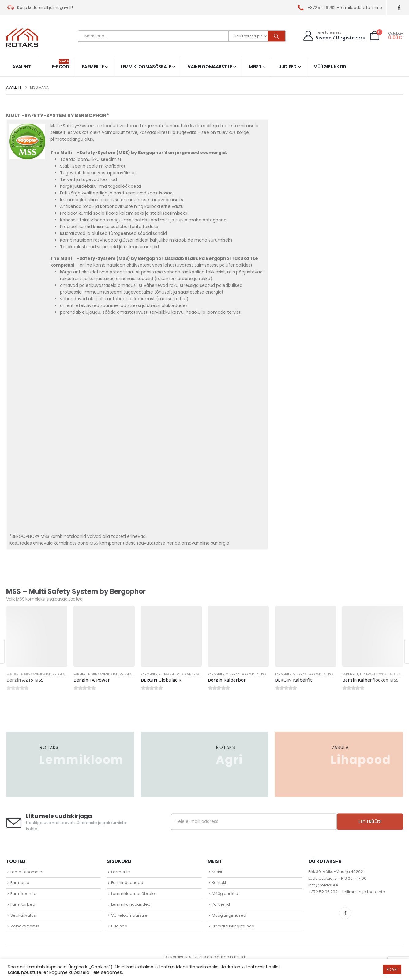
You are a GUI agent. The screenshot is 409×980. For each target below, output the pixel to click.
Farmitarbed (23, 904)
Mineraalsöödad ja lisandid (250, 674)
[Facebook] (399, 8)
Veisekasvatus (65, 674)
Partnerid (221, 904)
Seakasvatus (23, 915)
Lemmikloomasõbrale (146, 67)
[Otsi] (276, 36)
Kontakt (219, 883)
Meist (255, 67)
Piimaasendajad (38, 674)
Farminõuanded (127, 883)
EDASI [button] (392, 969)
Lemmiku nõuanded (131, 904)
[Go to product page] (37, 636)
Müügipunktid (330, 67)
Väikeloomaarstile (210, 67)
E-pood (60, 64)
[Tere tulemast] (334, 36)
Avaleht (22, 67)
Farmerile (93, 67)
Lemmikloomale (26, 872)
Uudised (287, 67)
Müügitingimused (229, 915)
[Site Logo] (22, 38)
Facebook (345, 913)
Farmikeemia (23, 894)
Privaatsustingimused (233, 926)
